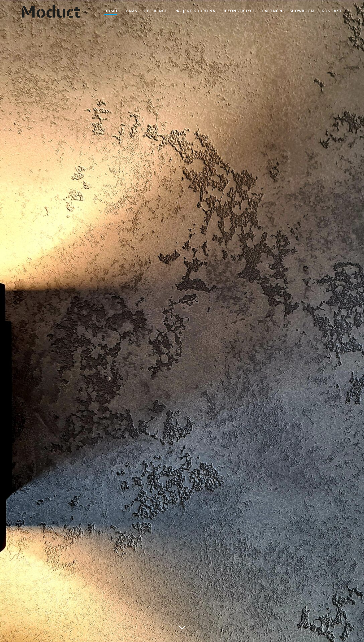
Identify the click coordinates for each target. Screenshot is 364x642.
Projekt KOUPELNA (195, 11)
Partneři (272, 11)
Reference (156, 11)
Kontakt (332, 11)
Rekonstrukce (239, 11)
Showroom (302, 11)
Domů (111, 11)
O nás (131, 11)
